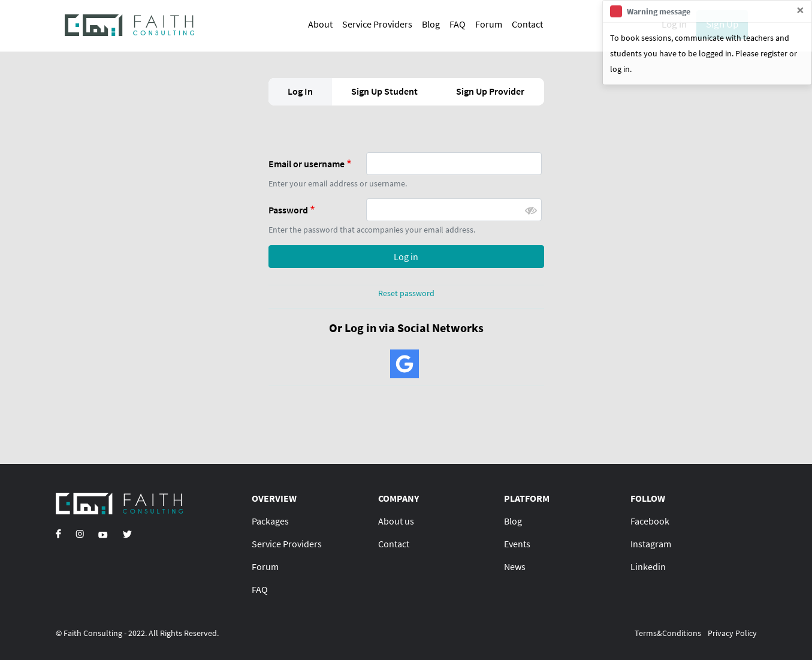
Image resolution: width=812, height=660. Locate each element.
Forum (489, 24)
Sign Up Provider (490, 91)
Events (517, 544)
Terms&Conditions (668, 633)
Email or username (307, 164)
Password (288, 210)
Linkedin (648, 566)
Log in (406, 257)
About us (396, 521)
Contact (527, 24)
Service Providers (377, 24)
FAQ (458, 24)
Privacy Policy (732, 633)
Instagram (651, 544)
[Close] (800, 10)
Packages (270, 521)
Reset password (406, 293)
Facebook (650, 521)
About (320, 24)
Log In (300, 91)
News (515, 566)
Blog (431, 24)
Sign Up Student (384, 91)
